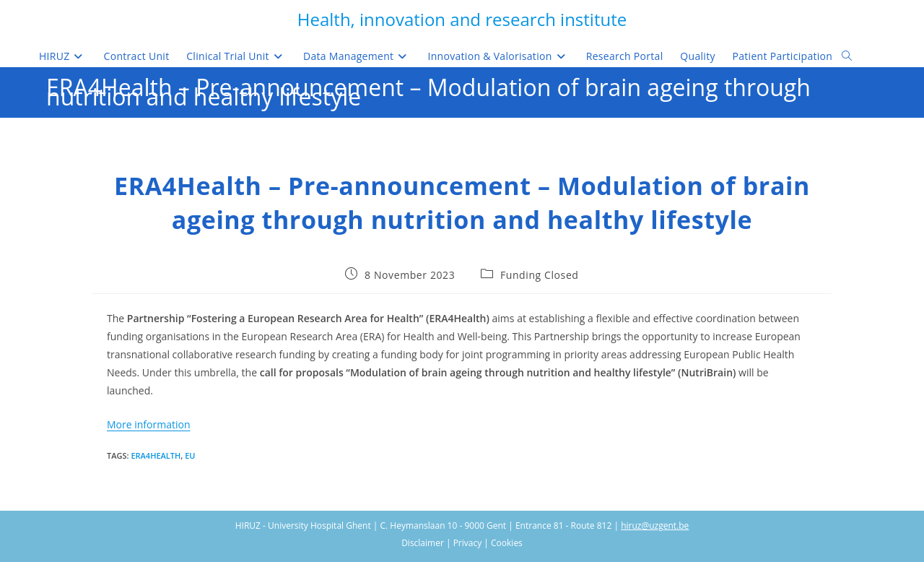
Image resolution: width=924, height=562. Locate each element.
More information (148, 424)
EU (190, 455)
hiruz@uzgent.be (655, 526)
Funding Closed (540, 275)
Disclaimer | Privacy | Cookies (462, 543)
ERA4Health (156, 455)
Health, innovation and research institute (462, 19)
